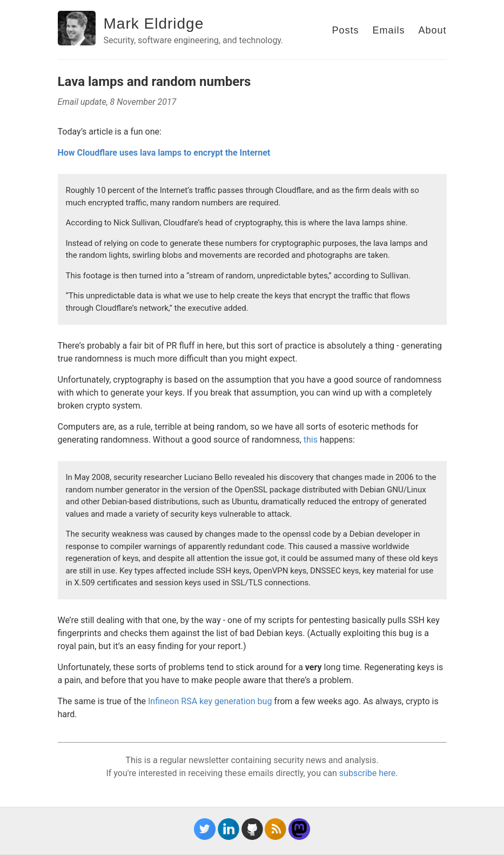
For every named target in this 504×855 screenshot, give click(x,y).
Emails (388, 30)
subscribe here (368, 773)
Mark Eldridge (154, 24)
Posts (345, 30)
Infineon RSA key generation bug (210, 701)
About (432, 30)
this (311, 440)
